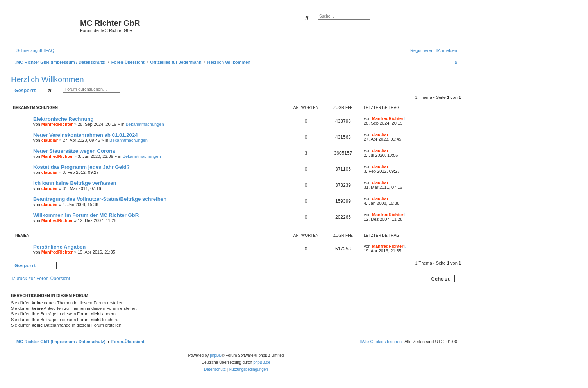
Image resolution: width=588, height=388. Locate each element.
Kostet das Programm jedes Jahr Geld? (81, 167)
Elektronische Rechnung (63, 119)
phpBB (216, 355)
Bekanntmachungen (145, 124)
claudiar (50, 140)
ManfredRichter (57, 124)
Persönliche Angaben (59, 247)
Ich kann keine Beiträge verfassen (75, 183)
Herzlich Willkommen (47, 79)
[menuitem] (49, 50)
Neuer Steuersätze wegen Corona (74, 151)
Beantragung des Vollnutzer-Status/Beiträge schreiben (100, 199)
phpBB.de (262, 362)
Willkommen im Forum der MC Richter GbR (86, 215)
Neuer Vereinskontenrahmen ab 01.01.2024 (86, 135)
